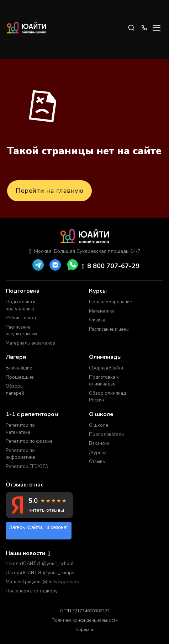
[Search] (131, 28)
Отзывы (97, 462)
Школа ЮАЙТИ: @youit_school (40, 564)
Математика (102, 311)
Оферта (85, 629)
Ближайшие (19, 368)
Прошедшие (20, 377)
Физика (97, 320)
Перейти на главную (49, 191)
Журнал (98, 453)
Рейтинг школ (21, 318)
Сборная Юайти (106, 368)
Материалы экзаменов (30, 343)
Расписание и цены (109, 329)
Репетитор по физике (29, 441)
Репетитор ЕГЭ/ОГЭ (27, 467)
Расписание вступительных (22, 331)
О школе (99, 425)
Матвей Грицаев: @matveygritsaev (43, 582)
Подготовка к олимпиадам (104, 381)
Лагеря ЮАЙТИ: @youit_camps (40, 573)
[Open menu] (157, 28)
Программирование (110, 302)
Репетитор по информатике (20, 454)
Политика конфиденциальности (85, 620)
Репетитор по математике (20, 429)
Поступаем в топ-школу (32, 591)
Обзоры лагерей (15, 390)
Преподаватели (106, 435)
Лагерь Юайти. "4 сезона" (39, 527)
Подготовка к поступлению (21, 305)
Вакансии (99, 443)
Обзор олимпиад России (107, 397)
